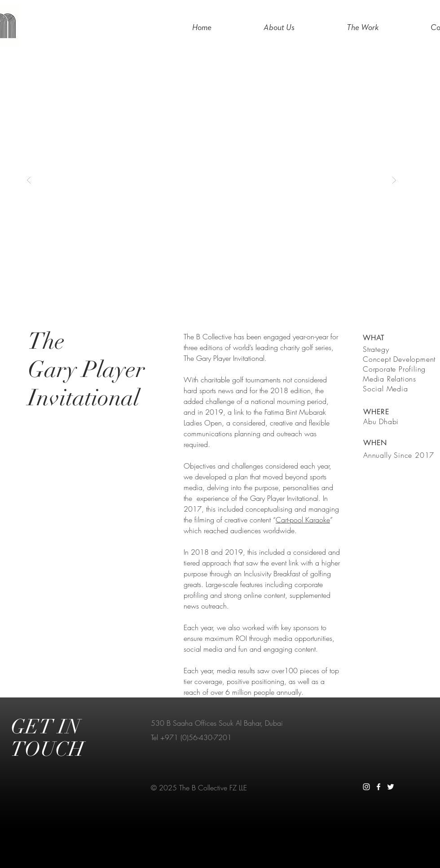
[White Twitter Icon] (391, 787)
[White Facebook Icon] (378, 787)
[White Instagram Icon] (366, 787)
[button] (211, 180)
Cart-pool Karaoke (303, 520)
